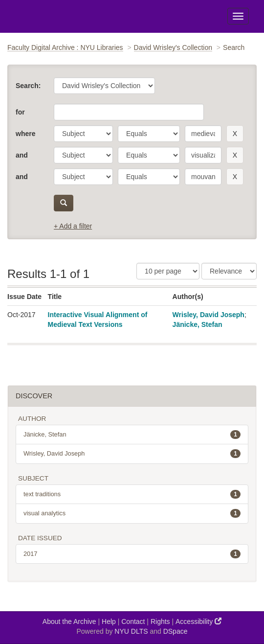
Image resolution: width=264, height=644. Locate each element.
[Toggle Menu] (238, 16)
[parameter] (83, 134)
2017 (132, 554)
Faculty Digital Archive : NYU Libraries (65, 47)
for (20, 112)
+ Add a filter (73, 226)
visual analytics (132, 513)
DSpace (176, 631)
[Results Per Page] (168, 271)
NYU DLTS (131, 631)
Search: (28, 86)
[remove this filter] (235, 134)
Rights (160, 621)
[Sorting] (229, 271)
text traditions (132, 494)
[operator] (149, 134)
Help (109, 621)
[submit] (64, 203)
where (25, 134)
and (22, 155)
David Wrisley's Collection (173, 47)
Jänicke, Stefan (198, 324)
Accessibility (198, 621)
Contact (133, 621)
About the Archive (69, 621)
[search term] (203, 134)
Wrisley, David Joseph (209, 315)
